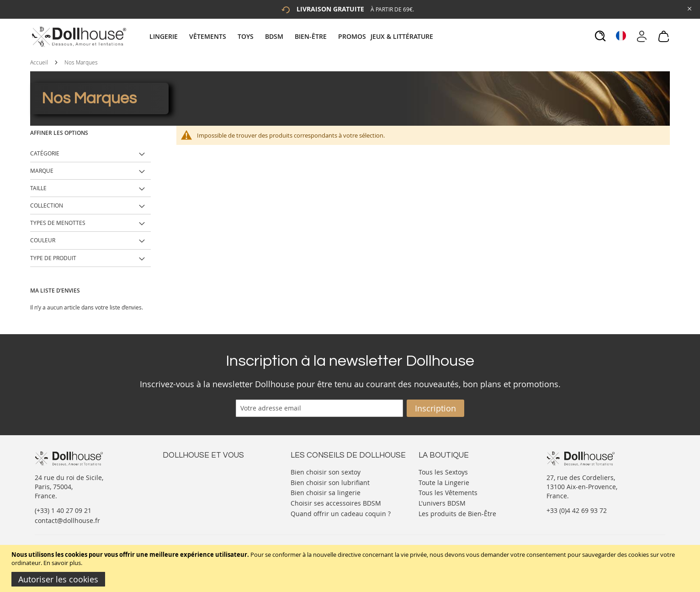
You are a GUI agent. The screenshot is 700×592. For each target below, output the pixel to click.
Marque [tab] (42, 171)
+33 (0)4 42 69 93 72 (577, 510)
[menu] (292, 36)
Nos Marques (81, 62)
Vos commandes (188, 499)
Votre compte (183, 480)
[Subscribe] (435, 408)
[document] (351, 568)
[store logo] (78, 37)
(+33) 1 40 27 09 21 (63, 510)
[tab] (292, 36)
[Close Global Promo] (689, 8)
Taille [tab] (38, 188)
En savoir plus (62, 563)
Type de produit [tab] (53, 258)
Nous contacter (186, 471)
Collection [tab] (47, 205)
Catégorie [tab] (45, 153)
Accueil (39, 62)
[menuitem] (168, 36)
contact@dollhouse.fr (67, 520)
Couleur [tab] (43, 240)
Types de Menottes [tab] (58, 223)
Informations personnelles (203, 489)
